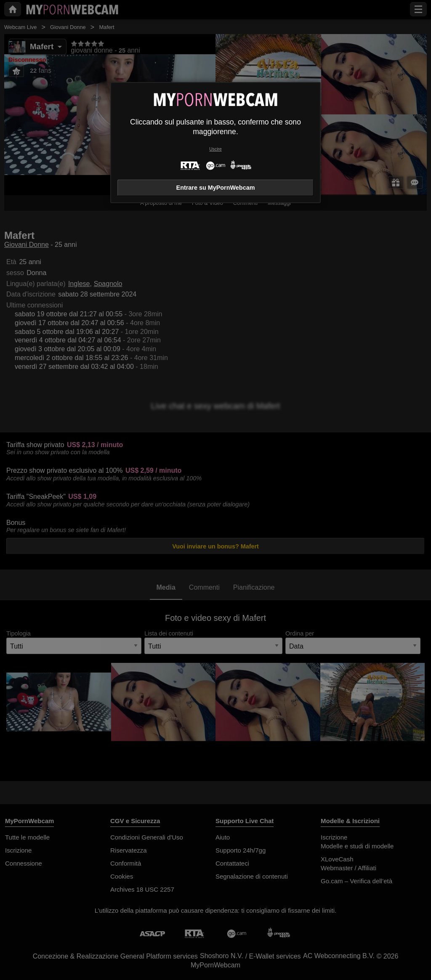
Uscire (215, 149)
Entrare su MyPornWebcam (216, 188)
